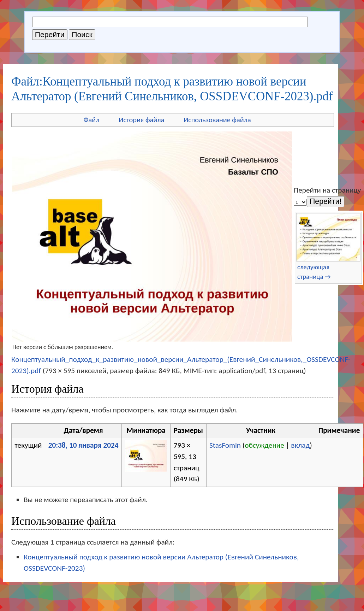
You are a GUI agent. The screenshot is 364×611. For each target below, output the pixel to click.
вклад (300, 445)
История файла (142, 120)
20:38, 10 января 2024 (83, 445)
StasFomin (225, 445)
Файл (91, 120)
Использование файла (217, 120)
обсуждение (264, 445)
